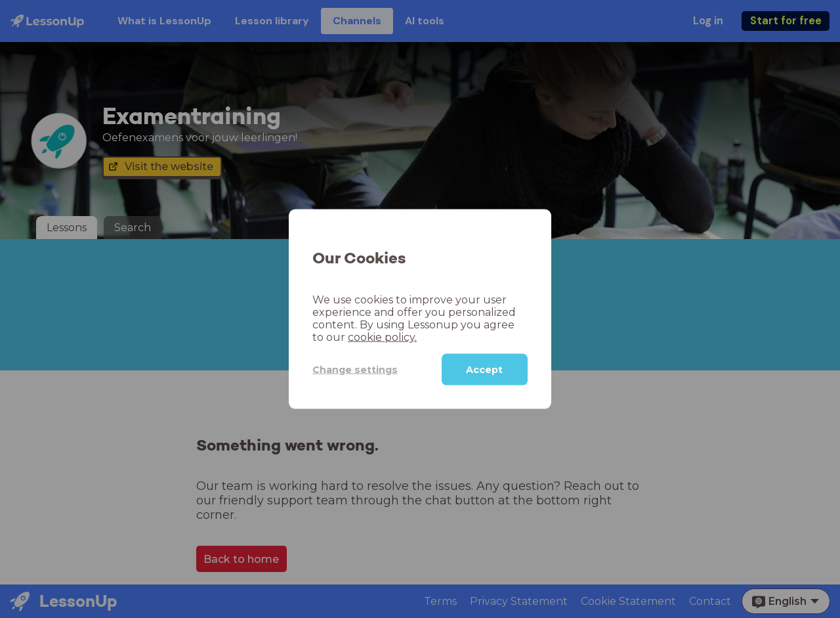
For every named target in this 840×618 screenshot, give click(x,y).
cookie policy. (382, 337)
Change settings (355, 369)
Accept (484, 370)
